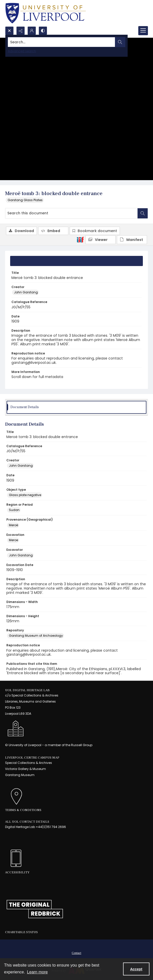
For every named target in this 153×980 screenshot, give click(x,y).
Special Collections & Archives (29, 763)
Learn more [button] (37, 972)
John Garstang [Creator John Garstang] (26, 292)
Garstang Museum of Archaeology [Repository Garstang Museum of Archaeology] (36, 636)
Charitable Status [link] (21, 932)
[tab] (76, 261)
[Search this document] (71, 213)
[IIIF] (80, 239)
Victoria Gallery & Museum (25, 769)
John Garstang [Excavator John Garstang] (21, 555)
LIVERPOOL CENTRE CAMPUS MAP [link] (32, 758)
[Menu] (143, 31)
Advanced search (22, 51)
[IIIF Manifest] (132, 240)
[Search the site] (62, 42)
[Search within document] (143, 213)
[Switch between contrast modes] (43, 31)
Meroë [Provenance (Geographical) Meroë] (13, 525)
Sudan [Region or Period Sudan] (14, 510)
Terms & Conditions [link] (23, 810)
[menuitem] (76, 953)
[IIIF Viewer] (100, 240)
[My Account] (32, 31)
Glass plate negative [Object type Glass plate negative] (25, 495)
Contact (76, 953)
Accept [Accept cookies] (136, 969)
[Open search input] (9, 31)
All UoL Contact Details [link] (27, 822)
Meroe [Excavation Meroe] (13, 540)
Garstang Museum (20, 775)
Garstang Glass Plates (25, 200)
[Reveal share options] (21, 31)
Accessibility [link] (17, 872)
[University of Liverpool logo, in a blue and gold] (46, 13)
